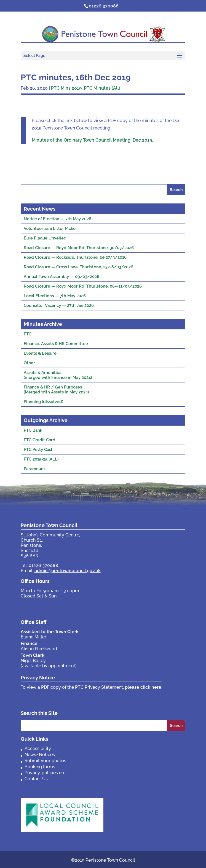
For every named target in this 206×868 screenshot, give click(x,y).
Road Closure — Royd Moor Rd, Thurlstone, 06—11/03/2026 (83, 286)
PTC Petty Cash (39, 450)
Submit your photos (45, 761)
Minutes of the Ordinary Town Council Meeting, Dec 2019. (92, 140)
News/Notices (40, 755)
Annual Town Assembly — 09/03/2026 (61, 277)
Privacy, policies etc (45, 773)
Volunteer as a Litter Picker (50, 228)
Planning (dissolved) (43, 402)
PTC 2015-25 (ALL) (41, 459)
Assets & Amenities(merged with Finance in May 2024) (58, 375)
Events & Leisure (40, 353)
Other (29, 363)
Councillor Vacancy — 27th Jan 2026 (59, 305)
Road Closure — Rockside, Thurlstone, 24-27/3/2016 (75, 257)
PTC (28, 334)
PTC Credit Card (40, 440)
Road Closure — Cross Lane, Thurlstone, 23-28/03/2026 (78, 267)
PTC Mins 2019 (66, 88)
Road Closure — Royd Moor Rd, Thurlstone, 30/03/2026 (79, 248)
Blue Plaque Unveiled (45, 238)
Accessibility (38, 749)
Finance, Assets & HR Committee (56, 344)
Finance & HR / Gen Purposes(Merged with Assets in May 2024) (56, 390)
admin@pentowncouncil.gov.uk (68, 571)
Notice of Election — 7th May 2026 (57, 219)
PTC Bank (33, 430)
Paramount (34, 469)
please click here (143, 687)
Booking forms (40, 767)
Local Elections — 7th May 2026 (55, 296)
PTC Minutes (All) (102, 88)
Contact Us (36, 779)
